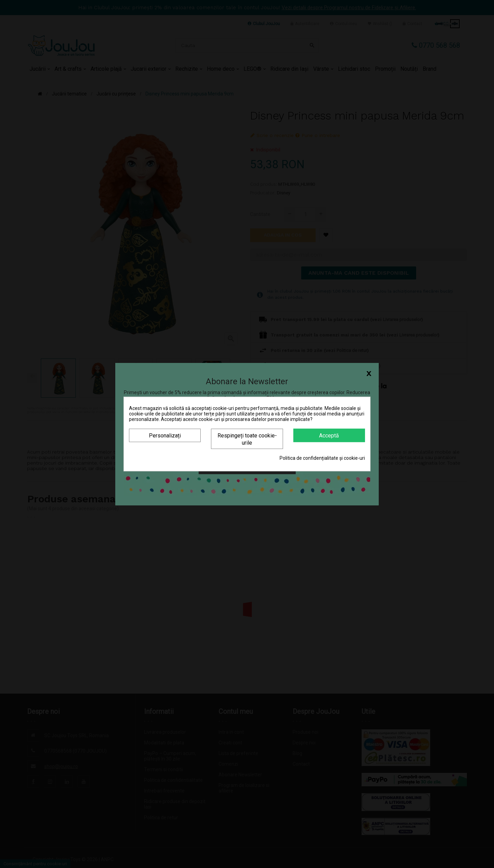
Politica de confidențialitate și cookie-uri (322, 458)
